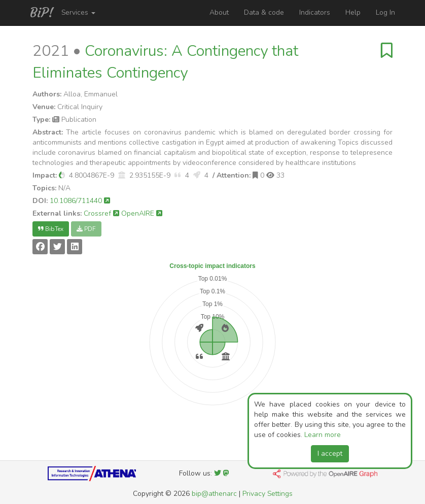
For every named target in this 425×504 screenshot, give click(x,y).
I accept (330, 453)
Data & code (264, 12)
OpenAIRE (142, 213)
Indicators (315, 12)
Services (78, 12)
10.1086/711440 (80, 201)
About (219, 12)
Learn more (323, 435)
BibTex (51, 229)
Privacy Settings (268, 494)
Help (353, 12)
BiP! (42, 13)
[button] (62, 175)
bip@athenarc (214, 494)
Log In (385, 12)
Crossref (101, 213)
